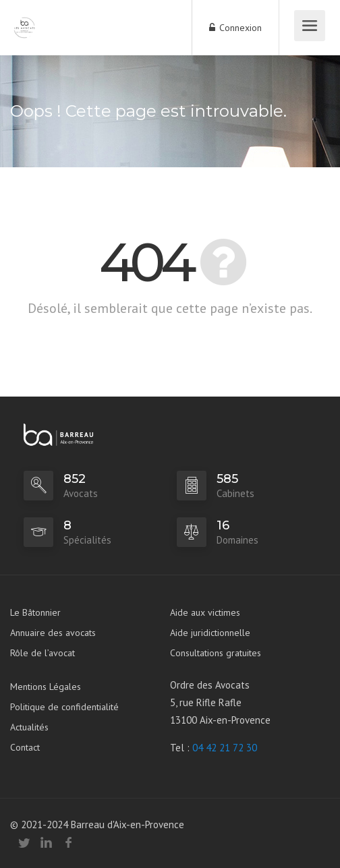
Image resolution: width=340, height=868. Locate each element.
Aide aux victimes (205, 612)
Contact (25, 747)
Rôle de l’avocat (42, 653)
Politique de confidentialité (64, 707)
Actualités (29, 727)
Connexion (235, 28)
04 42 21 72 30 (225, 748)
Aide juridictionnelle (210, 633)
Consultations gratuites (216, 653)
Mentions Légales (46, 687)
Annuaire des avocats (53, 633)
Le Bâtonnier (35, 612)
